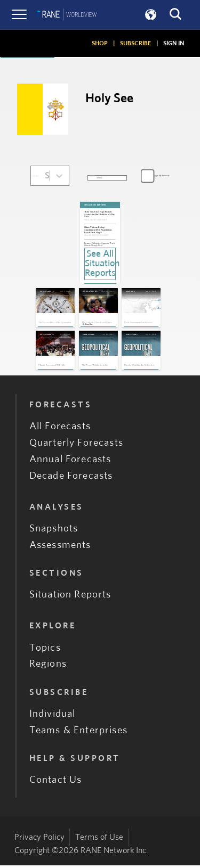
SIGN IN (174, 43)
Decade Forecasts (71, 478)
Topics (45, 650)
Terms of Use (99, 840)
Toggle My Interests (161, 176)
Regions (48, 666)
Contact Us (56, 783)
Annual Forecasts (70, 461)
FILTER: (36, 176)
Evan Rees (90, 326)
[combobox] (46, 176)
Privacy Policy (39, 840)
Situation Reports (70, 597)
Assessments (60, 547)
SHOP (100, 43)
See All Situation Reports (101, 264)
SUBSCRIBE (135, 43)
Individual (53, 716)
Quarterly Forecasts (76, 445)
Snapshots (54, 531)
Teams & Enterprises (78, 732)
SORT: (92, 176)
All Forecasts (60, 429)
